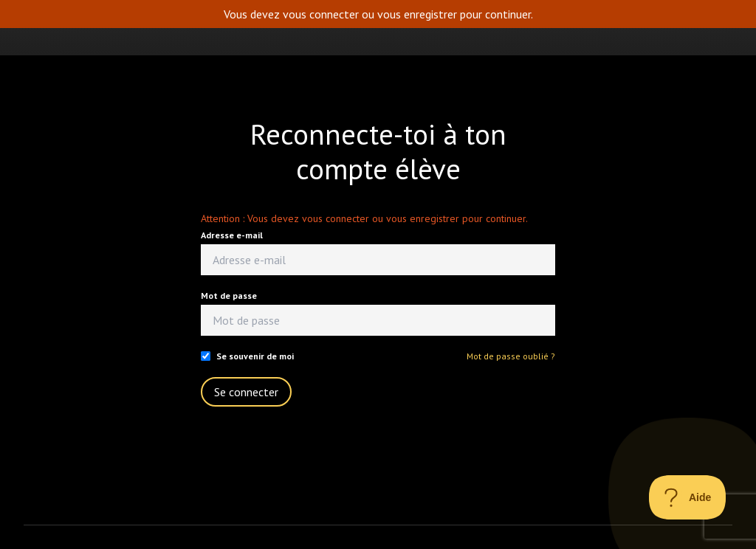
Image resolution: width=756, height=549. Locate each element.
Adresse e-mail (232, 235)
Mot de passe (229, 296)
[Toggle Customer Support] (688, 497)
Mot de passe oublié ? (511, 356)
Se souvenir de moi (255, 356)
